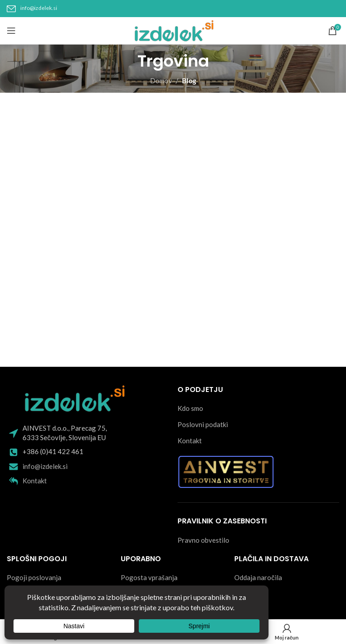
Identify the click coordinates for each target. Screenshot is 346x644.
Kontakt (35, 481)
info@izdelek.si (39, 8)
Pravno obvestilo (203, 540)
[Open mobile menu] (11, 31)
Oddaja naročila (258, 577)
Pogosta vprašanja (149, 577)
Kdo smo (190, 408)
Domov (161, 81)
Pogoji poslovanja (34, 577)
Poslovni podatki (203, 424)
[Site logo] (173, 30)
